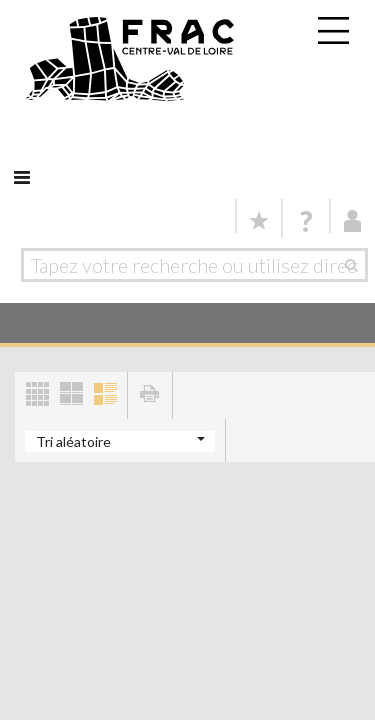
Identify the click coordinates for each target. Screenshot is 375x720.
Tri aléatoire (73, 441)
